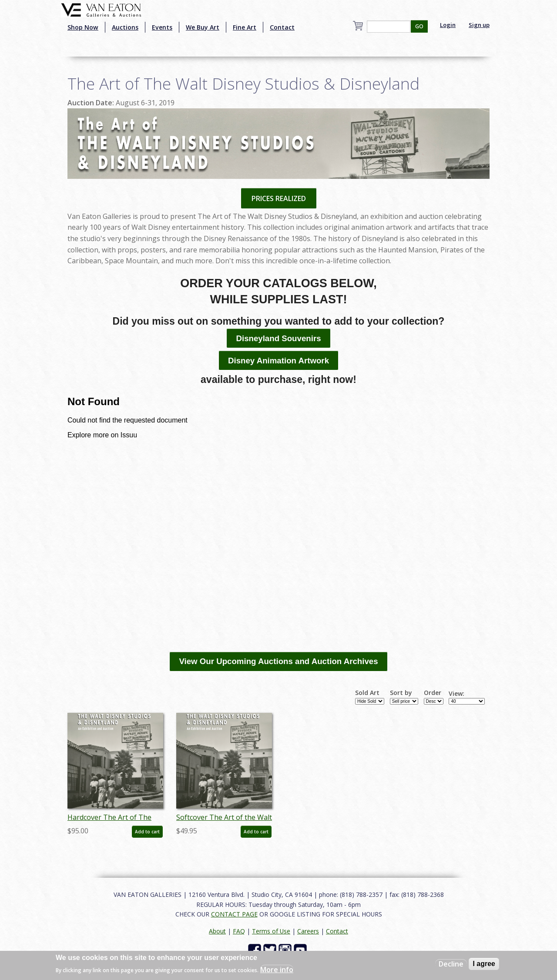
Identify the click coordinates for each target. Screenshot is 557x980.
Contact (282, 27)
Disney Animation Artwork (278, 361)
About (217, 931)
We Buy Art (203, 27)
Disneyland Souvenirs (278, 338)
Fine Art (245, 27)
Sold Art (367, 693)
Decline (451, 964)
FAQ (239, 931)
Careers (308, 931)
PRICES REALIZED (279, 198)
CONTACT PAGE (234, 914)
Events (162, 27)
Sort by (401, 693)
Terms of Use (271, 931)
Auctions (125, 27)
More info (277, 970)
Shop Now (83, 27)
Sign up (479, 25)
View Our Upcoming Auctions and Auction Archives (278, 661)
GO (419, 26)
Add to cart (147, 832)
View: (456, 694)
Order (433, 693)
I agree (484, 964)
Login (448, 25)
